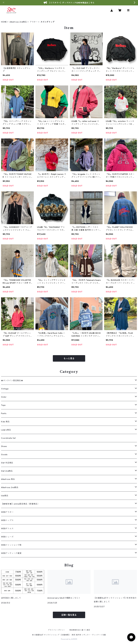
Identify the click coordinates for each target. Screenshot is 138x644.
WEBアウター (7, 512)
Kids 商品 (5, 422)
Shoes (4, 446)
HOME (4, 22)
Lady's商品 (6, 430)
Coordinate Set (8, 438)
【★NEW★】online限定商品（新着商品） (20, 504)
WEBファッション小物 (11, 545)
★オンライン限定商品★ (12, 380)
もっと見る (69, 358)
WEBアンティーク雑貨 (11, 553)
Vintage (5, 389)
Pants (4, 413)
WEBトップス (7, 520)
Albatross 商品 (8, 479)
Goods (4, 454)
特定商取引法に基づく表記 (80, 630)
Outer (4, 397)
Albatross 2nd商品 (18, 22)
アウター (34, 22)
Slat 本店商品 (7, 463)
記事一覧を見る (69, 615)
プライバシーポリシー (56, 630)
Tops (3, 405)
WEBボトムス (7, 528)
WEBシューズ (7, 537)
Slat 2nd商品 (7, 471)
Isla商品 (5, 496)
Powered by (69, 639)
